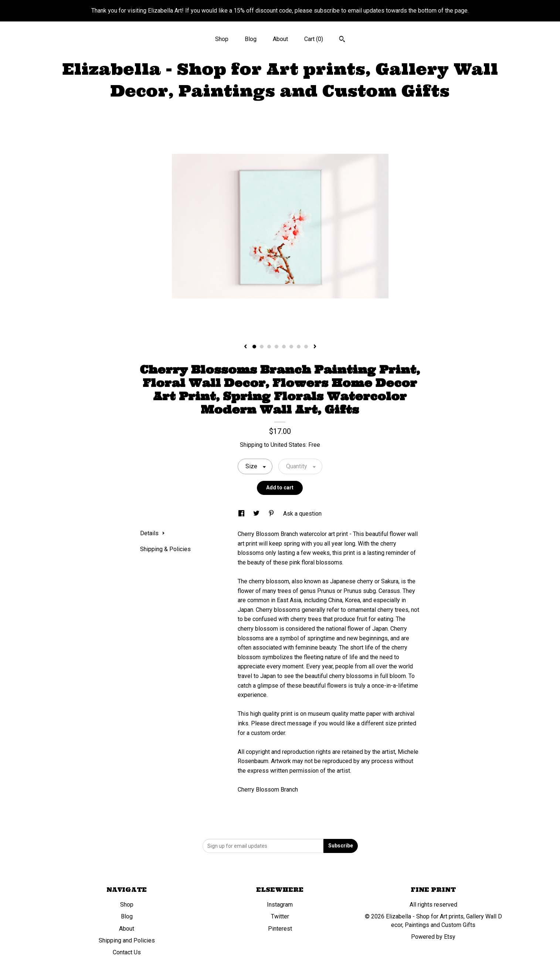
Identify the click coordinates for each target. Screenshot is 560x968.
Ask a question (302, 514)
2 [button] (262, 347)
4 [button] (276, 347)
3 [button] (269, 347)
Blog (251, 39)
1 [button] (254, 347)
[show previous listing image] (245, 347)
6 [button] (291, 347)
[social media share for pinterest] (272, 514)
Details (152, 533)
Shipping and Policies (127, 940)
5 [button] (284, 347)
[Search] (342, 40)
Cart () (314, 39)
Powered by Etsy (433, 937)
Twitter (280, 916)
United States (288, 445)
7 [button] (299, 347)
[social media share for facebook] (242, 514)
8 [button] (306, 347)
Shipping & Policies (165, 549)
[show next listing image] (315, 347)
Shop (222, 39)
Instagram (280, 905)
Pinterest (280, 929)
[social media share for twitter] (257, 514)
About (280, 39)
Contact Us (127, 952)
